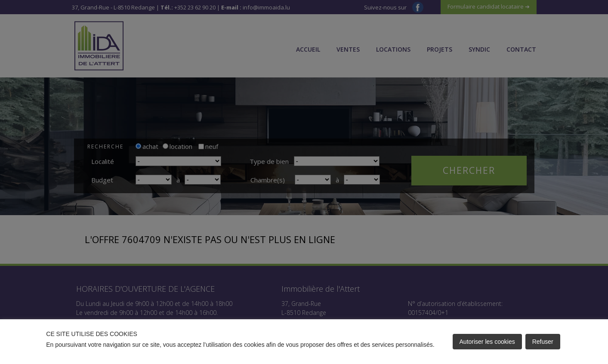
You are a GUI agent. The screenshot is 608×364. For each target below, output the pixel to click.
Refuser (543, 342)
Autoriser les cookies (487, 342)
